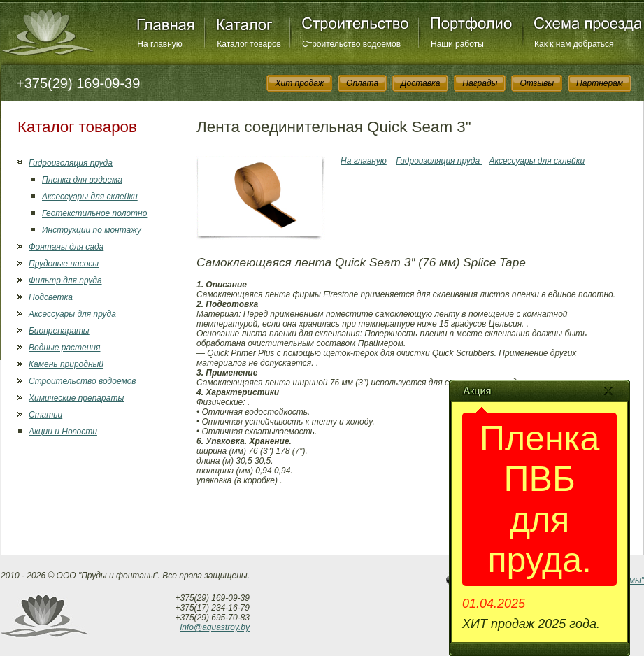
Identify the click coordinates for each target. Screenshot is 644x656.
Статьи (45, 415)
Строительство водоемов (351, 44)
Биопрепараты (59, 331)
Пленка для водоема (82, 180)
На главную (159, 44)
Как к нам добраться (574, 44)
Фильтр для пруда (65, 280)
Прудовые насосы (64, 264)
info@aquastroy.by (215, 627)
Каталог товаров (249, 44)
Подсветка (51, 297)
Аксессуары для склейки (90, 197)
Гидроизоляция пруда (71, 163)
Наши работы (457, 44)
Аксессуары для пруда (72, 314)
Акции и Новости (63, 432)
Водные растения (64, 348)
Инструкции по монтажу (92, 230)
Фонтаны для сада (66, 247)
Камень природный (66, 364)
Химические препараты (76, 398)
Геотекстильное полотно (94, 213)
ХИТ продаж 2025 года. (531, 624)
